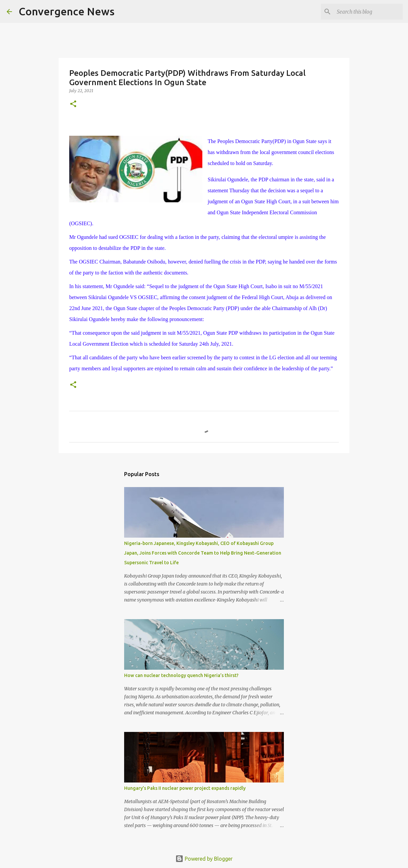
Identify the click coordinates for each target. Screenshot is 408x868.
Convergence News (67, 11)
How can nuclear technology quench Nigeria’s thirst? (181, 675)
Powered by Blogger (204, 859)
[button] (73, 104)
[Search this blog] (368, 12)
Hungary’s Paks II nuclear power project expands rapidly (185, 788)
